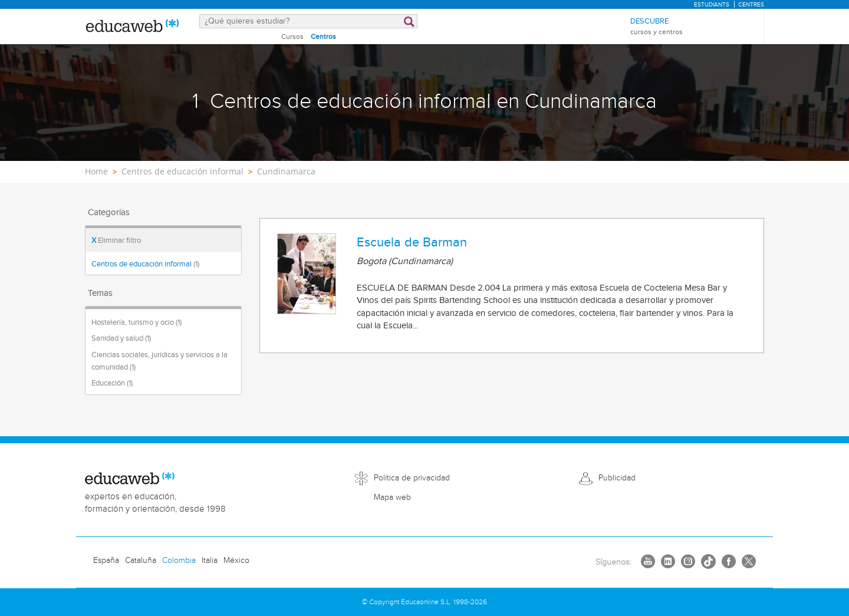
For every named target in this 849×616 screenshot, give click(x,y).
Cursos (292, 37)
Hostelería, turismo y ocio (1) (136, 322)
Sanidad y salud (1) (121, 338)
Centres (751, 5)
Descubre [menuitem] (657, 27)
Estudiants (712, 5)
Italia (210, 561)
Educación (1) (112, 383)
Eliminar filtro (116, 241)
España (106, 561)
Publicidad (617, 478)
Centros (323, 37)
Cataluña (141, 561)
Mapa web (392, 498)
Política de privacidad (412, 478)
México (236, 561)
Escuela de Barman (412, 242)
